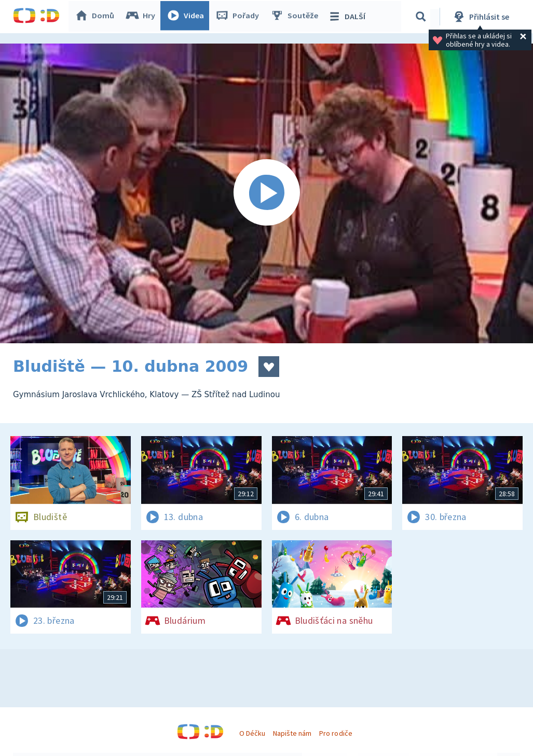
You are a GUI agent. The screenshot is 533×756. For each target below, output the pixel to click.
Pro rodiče (336, 733)
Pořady (239, 17)
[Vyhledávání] (422, 17)
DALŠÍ (348, 17)
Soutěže (296, 17)
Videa (187, 17)
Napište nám (292, 733)
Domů (97, 17)
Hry (142, 17)
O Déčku (252, 733)
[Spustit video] (266, 193)
